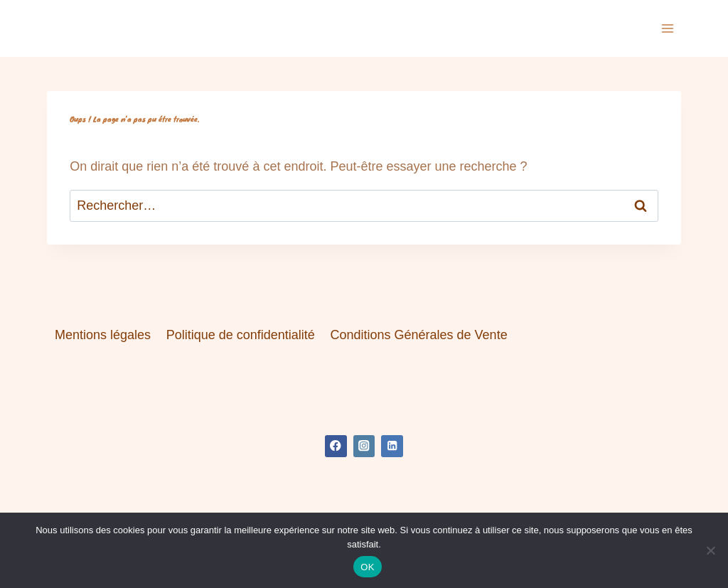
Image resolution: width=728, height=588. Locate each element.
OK (367, 567)
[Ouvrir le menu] (668, 28)
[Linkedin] (392, 446)
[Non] (710, 550)
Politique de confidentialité (241, 335)
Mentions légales (103, 335)
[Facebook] (336, 446)
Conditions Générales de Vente (418, 335)
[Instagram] (364, 446)
